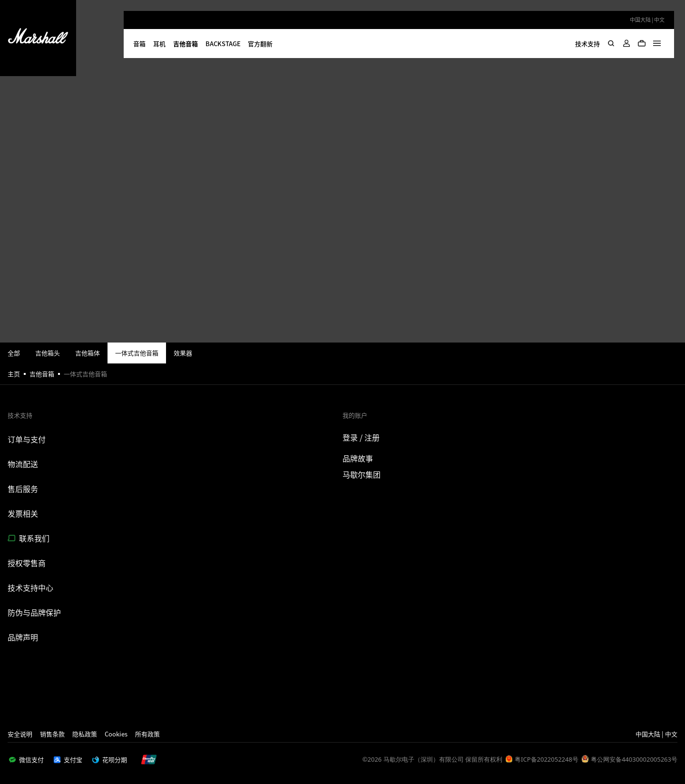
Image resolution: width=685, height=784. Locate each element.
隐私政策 (85, 734)
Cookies (116, 734)
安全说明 (20, 734)
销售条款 (52, 734)
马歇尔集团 (362, 474)
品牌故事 (358, 458)
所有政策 (147, 734)
